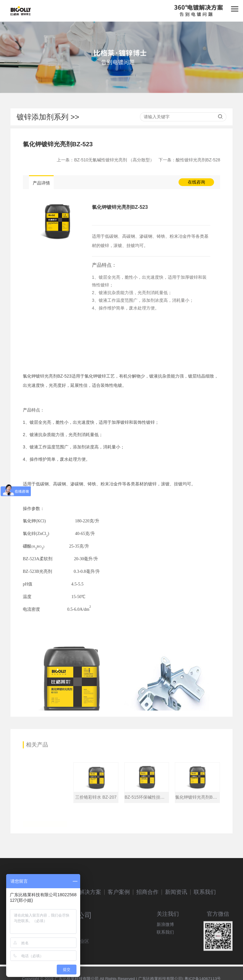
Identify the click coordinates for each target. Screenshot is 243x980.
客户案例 (119, 920)
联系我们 (205, 920)
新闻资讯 (176, 920)
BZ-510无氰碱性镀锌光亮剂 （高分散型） (114, 160)
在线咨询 (196, 182)
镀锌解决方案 (84, 920)
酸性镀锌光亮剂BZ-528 (198, 160)
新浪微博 (165, 944)
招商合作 (147, 920)
